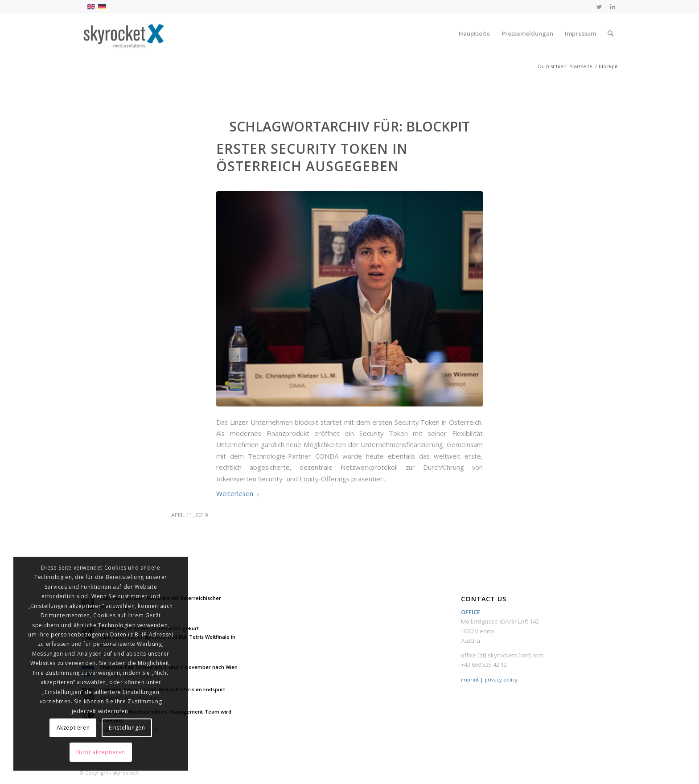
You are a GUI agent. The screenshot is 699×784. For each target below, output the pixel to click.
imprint (470, 679)
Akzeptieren (73, 728)
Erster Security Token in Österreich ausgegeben (312, 157)
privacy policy (501, 679)
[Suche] (611, 33)
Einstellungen (127, 728)
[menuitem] (474, 33)
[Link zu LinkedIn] (613, 7)
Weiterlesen (239, 493)
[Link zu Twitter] (599, 7)
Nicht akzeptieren (101, 752)
